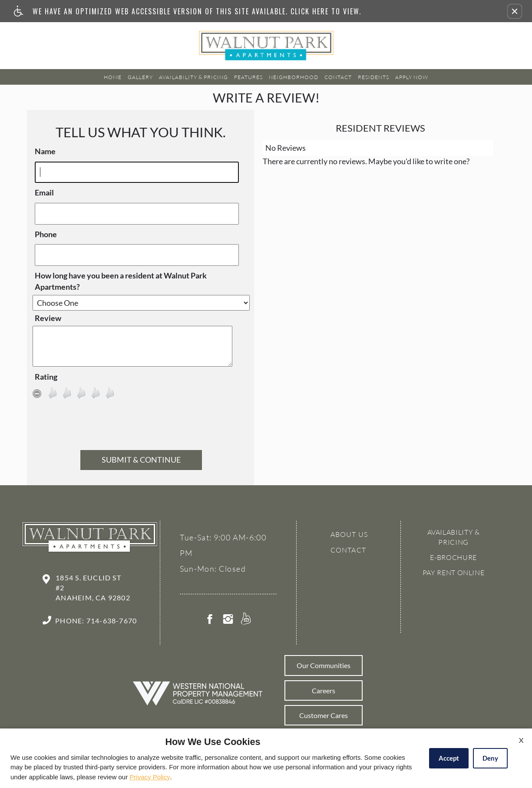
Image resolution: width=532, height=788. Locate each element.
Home (113, 77)
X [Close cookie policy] (521, 740)
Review (48, 318)
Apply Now (412, 77)
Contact (338, 77)
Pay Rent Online (454, 573)
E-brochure (453, 557)
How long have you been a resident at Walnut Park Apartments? (121, 281)
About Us (349, 534)
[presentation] (141, 427)
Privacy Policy (150, 777)
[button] (515, 11)
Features (248, 77)
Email (44, 192)
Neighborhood (294, 77)
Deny (490, 758)
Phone (46, 234)
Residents (373, 77)
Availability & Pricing (193, 77)
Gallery (140, 77)
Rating (46, 377)
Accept (449, 758)
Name (45, 151)
